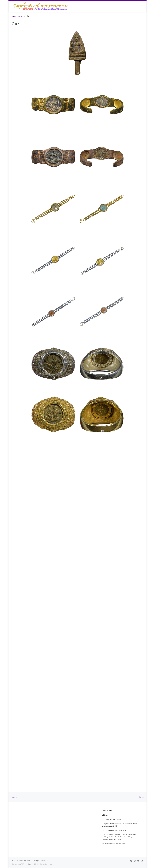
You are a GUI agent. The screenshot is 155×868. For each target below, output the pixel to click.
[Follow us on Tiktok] (142, 523)
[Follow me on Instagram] (135, 523)
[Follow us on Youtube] (138, 523)
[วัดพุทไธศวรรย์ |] (40, 6)
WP (23, 526)
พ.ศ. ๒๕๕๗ (22, 16)
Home (14, 16)
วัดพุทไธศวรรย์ (25, 522)
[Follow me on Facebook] (131, 523)
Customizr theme (46, 526)
